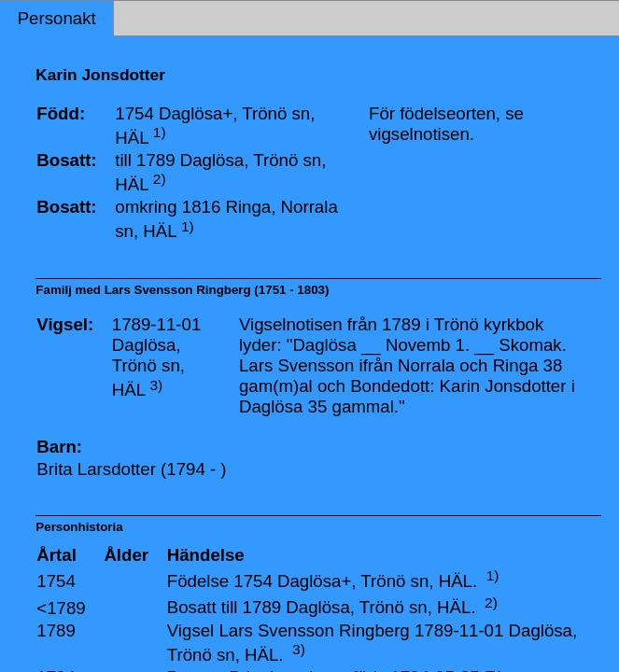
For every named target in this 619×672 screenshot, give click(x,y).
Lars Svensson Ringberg (314, 630)
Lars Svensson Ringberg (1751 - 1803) (217, 290)
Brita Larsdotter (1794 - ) (131, 469)
